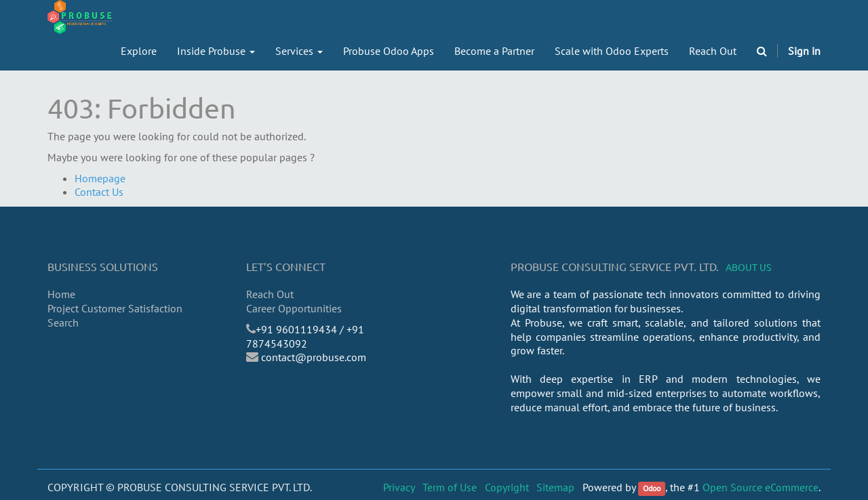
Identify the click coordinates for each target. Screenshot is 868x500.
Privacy (399, 487)
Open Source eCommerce (761, 487)
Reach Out (270, 294)
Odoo (652, 488)
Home (61, 294)
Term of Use (450, 487)
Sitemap (555, 487)
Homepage (100, 178)
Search (63, 322)
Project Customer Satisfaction (115, 308)
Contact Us (99, 192)
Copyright (507, 487)
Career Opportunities (294, 308)
